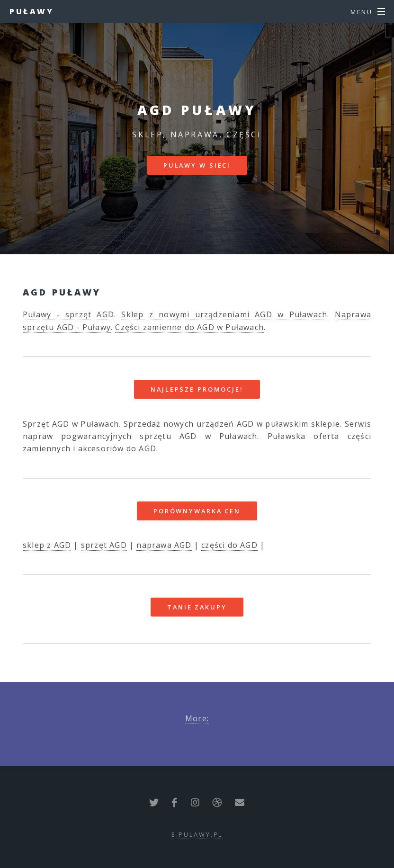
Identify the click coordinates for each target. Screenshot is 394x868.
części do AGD (229, 545)
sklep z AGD (47, 545)
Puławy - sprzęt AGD (68, 314)
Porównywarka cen (197, 511)
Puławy (32, 11)
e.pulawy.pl (197, 834)
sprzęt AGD (104, 545)
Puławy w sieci (197, 165)
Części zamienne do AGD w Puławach (189, 327)
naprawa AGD (164, 545)
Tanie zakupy (197, 607)
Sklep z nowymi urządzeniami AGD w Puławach (224, 314)
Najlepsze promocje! (197, 389)
